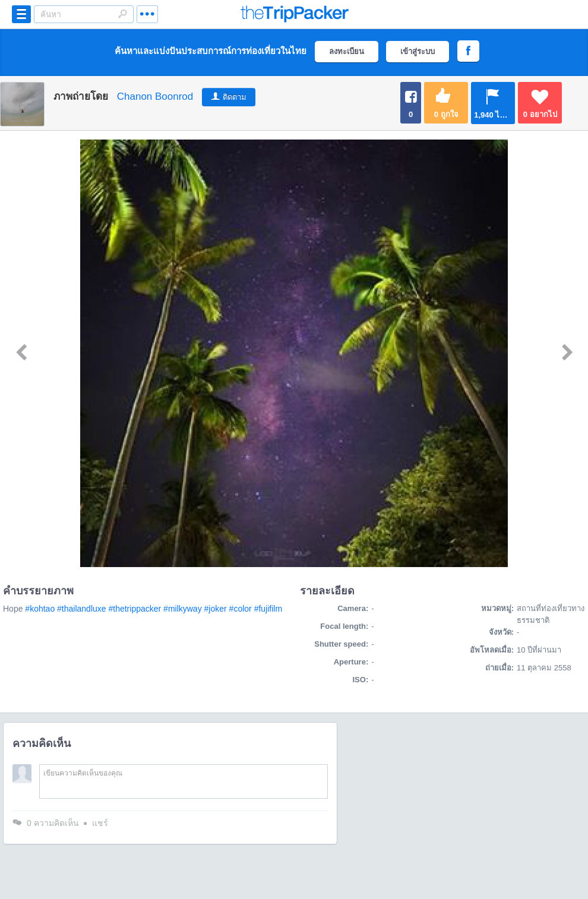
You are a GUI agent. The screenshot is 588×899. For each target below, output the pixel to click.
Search (122, 14)
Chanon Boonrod (155, 96)
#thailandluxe (82, 609)
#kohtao (40, 609)
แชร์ (100, 823)
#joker (216, 609)
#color (241, 609)
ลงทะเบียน (347, 51)
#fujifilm (268, 609)
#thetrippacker (135, 609)
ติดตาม (235, 97)
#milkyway (183, 609)
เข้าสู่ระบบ (418, 51)
